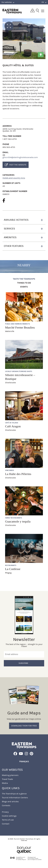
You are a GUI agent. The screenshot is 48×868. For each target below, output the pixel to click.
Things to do (24, 283)
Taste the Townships (24, 279)
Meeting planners (10, 775)
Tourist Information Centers (15, 798)
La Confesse (13, 569)
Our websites (8, 2)
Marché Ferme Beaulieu (20, 327)
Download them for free (24, 726)
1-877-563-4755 (10, 139)
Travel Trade (7, 779)
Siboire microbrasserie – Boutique (20, 377)
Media (5, 783)
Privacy (5, 812)
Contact (6, 824)
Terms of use (8, 820)
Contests (6, 805)
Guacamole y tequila (18, 521)
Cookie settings (9, 816)
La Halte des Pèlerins (18, 474)
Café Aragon (13, 426)
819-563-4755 (9, 147)
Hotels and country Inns (14, 178)
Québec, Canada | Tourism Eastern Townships (12, 11)
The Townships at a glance (14, 794)
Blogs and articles (10, 801)
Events (24, 287)
